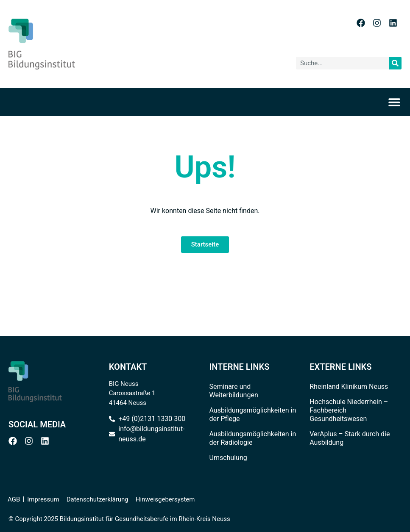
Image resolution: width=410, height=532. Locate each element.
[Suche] (395, 63)
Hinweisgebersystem (165, 499)
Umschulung (228, 458)
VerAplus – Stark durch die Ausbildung (350, 438)
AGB (14, 499)
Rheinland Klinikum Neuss (349, 387)
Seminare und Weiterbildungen (234, 391)
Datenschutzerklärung (98, 499)
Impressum (43, 499)
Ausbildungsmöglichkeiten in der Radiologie (253, 438)
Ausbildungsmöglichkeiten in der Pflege (253, 414)
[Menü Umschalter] (397, 102)
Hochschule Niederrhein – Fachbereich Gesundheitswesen (349, 410)
